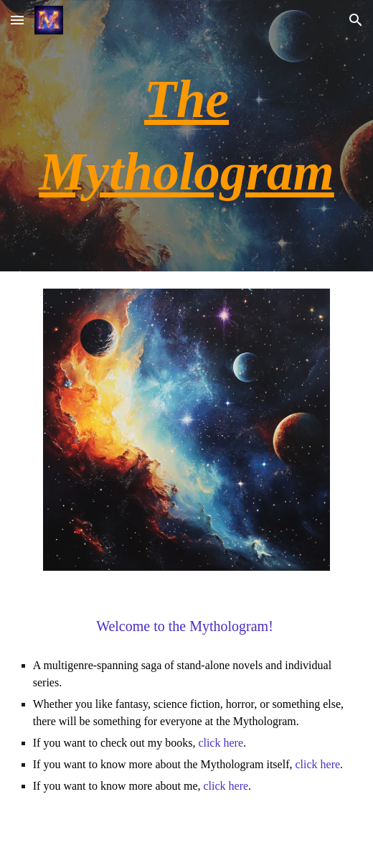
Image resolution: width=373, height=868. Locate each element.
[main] (187, 136)
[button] (17, 20)
